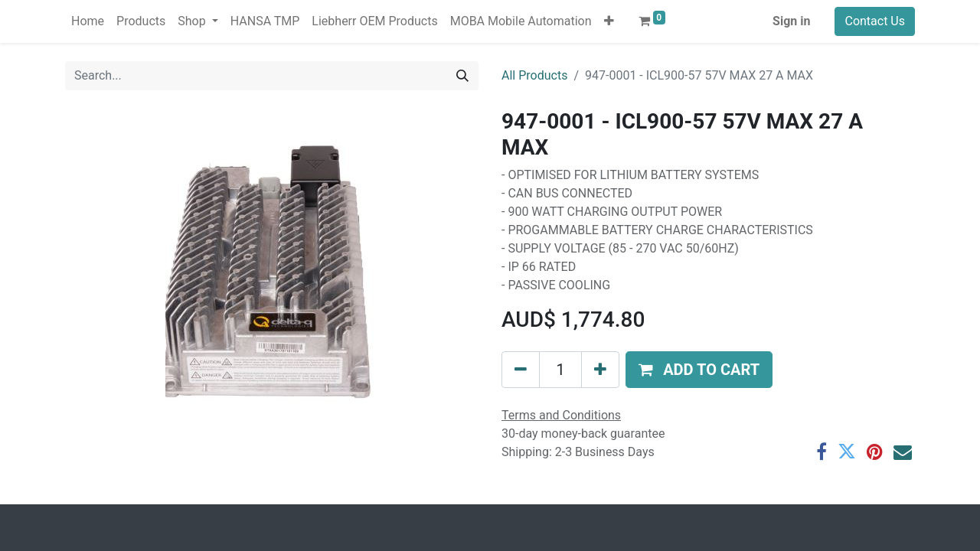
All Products (534, 75)
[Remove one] (521, 370)
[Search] (462, 76)
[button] (609, 21)
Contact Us (875, 21)
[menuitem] (88, 21)
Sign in (791, 21)
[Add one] (600, 370)
